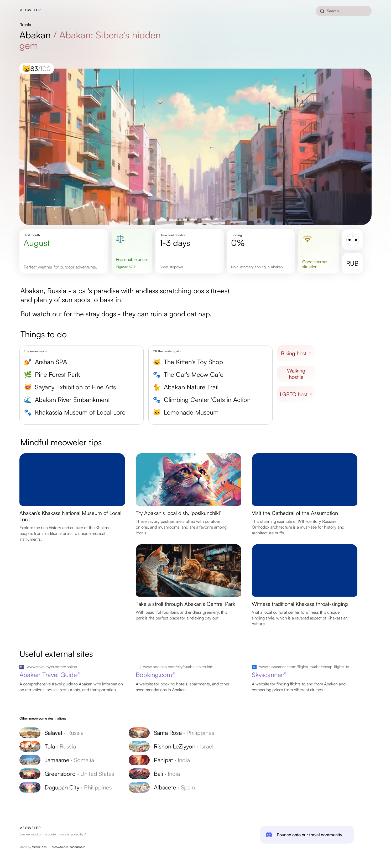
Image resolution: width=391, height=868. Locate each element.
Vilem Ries (39, 847)
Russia (25, 25)
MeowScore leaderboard (69, 847)
